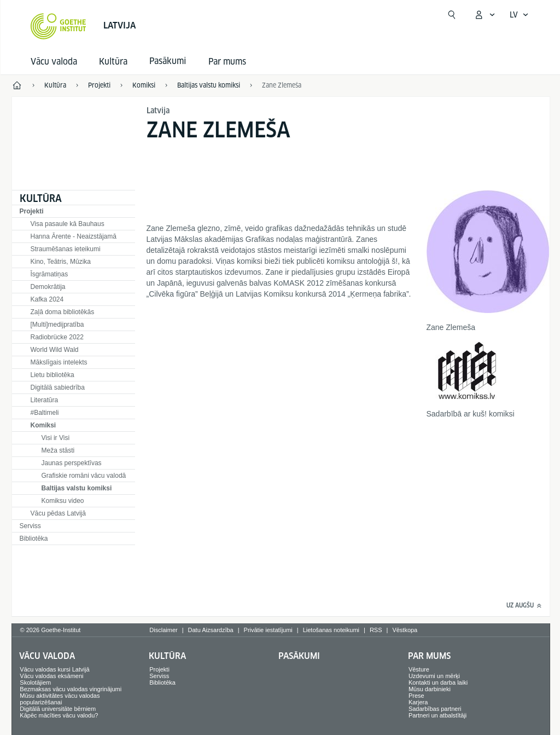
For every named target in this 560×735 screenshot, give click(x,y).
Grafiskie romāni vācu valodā (84, 476)
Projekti (32, 211)
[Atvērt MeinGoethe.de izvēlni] (485, 15)
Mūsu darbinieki (430, 689)
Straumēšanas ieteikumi (66, 249)
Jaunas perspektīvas (72, 463)
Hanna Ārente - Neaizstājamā (74, 236)
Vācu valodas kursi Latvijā (54, 669)
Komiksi (43, 425)
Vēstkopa (405, 630)
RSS (376, 630)
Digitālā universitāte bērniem (58, 709)
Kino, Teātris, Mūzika (61, 262)
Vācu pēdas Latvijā (58, 513)
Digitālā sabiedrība (58, 387)
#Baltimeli (45, 413)
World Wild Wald (55, 350)
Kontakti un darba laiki (438, 682)
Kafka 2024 (47, 299)
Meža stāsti (58, 450)
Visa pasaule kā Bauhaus (68, 224)
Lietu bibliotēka (52, 375)
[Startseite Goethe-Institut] (58, 26)
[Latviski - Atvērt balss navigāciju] (519, 15)
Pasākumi (299, 656)
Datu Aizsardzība (211, 630)
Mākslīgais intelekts (59, 362)
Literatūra (45, 400)
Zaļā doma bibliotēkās (63, 312)
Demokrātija (48, 287)
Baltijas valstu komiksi (77, 488)
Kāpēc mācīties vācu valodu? (59, 715)
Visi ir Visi (56, 438)
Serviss (30, 526)
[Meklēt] (452, 15)
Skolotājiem (35, 682)
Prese (416, 696)
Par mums (227, 62)
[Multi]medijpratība (57, 325)
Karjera (418, 702)
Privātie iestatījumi (268, 630)
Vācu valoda (54, 62)
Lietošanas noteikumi (331, 630)
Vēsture (419, 669)
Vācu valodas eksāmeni (51, 676)
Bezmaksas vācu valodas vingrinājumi (71, 689)
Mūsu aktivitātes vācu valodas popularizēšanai (60, 699)
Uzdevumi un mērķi (434, 676)
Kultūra (113, 62)
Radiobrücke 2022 (57, 337)
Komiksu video (63, 501)
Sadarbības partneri (435, 709)
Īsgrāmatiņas (49, 274)
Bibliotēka (34, 539)
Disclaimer (163, 630)
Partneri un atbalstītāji (437, 715)
